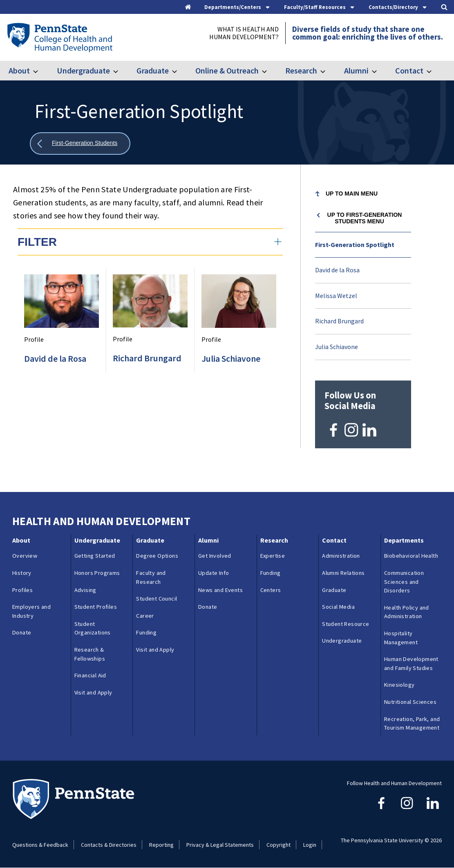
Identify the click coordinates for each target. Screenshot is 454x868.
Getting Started (95, 556)
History (22, 573)
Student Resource (346, 624)
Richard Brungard (339, 321)
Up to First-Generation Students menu (365, 218)
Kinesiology (399, 685)
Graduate (153, 70)
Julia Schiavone (337, 347)
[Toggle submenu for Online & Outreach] (269, 71)
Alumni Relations (343, 573)
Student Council (157, 599)
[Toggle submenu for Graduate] (179, 71)
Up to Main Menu (352, 194)
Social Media (338, 607)
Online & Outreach (227, 70)
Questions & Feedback (40, 845)
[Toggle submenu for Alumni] (379, 71)
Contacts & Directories (109, 845)
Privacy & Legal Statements (220, 845)
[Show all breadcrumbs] (80, 144)
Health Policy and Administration (407, 612)
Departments (404, 540)
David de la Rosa (337, 270)
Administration (341, 556)
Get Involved (215, 556)
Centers (271, 590)
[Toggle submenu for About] (40, 71)
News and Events (220, 590)
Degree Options (157, 556)
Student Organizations (93, 628)
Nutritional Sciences (410, 702)
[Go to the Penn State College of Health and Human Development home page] (59, 37)
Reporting (161, 845)
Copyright (278, 845)
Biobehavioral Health (411, 556)
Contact (409, 70)
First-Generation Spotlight (355, 245)
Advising (85, 590)
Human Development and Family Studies (411, 663)
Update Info (214, 573)
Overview (25, 556)
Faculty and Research (151, 577)
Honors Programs (97, 573)
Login (310, 845)
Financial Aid (90, 675)
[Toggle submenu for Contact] (434, 71)
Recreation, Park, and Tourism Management (412, 723)
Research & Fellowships (90, 654)
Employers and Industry (31, 611)
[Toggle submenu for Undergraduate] (121, 71)
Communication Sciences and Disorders (404, 582)
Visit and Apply (93, 692)
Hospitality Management (401, 638)
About (19, 70)
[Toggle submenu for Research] (328, 71)
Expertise (273, 556)
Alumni (356, 70)
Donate (22, 632)
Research (301, 70)
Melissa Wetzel (336, 296)
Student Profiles (96, 607)
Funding (146, 632)
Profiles (22, 590)
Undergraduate (83, 70)
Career (145, 616)
